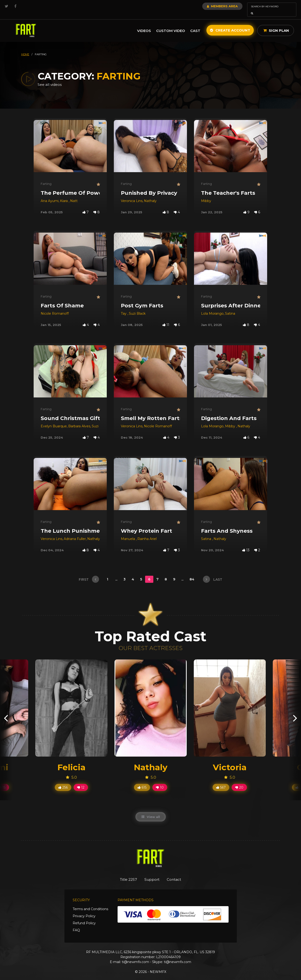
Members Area (210, 6)
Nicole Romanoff (55, 307)
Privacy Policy (84, 910)
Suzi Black (137, 307)
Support (152, 873)
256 (63, 781)
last (213, 573)
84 (192, 573)
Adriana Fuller (75, 532)
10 (160, 781)
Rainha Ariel (147, 532)
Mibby (206, 194)
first (89, 573)
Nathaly (150, 194)
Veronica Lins (132, 194)
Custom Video (171, 24)
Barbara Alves (79, 420)
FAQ (76, 924)
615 (142, 781)
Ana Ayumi (50, 194)
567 (221, 781)
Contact (178, 873)
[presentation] (6, 711)
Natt (74, 194)
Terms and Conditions (90, 903)
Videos (144, 24)
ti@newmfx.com (135, 956)
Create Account (230, 24)
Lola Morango (212, 307)
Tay (124, 307)
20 (239, 781)
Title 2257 (125, 873)
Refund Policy (84, 917)
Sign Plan (276, 24)
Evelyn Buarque (54, 420)
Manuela (128, 532)
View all (151, 810)
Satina (230, 307)
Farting (46, 177)
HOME (25, 48)
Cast (195, 24)
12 (81, 781)
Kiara (64, 194)
